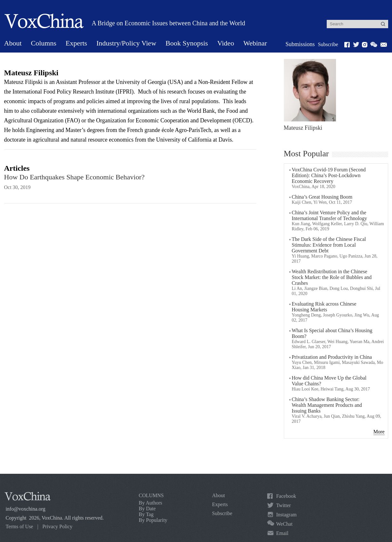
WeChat (284, 524)
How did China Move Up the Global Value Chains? (329, 381)
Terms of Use (20, 526)
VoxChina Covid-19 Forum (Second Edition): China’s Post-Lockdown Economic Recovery (329, 175)
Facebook (286, 496)
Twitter (284, 505)
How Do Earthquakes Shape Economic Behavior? (74, 177)
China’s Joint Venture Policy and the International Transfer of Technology (329, 215)
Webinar (255, 43)
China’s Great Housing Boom (322, 197)
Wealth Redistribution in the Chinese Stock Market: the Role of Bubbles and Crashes (332, 277)
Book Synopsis (187, 43)
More (379, 432)
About (13, 43)
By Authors (151, 503)
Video (226, 43)
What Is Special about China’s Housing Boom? (332, 333)
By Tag (146, 514)
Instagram (286, 515)
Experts (76, 43)
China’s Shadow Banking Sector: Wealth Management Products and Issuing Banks (327, 405)
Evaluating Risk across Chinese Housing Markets (324, 307)
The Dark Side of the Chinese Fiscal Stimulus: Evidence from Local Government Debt (329, 245)
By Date (147, 509)
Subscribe (328, 44)
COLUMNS (151, 495)
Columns (44, 43)
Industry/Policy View (126, 43)
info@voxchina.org (26, 509)
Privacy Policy (57, 526)
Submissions (300, 44)
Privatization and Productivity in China (332, 357)
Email (282, 533)
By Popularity (153, 520)
